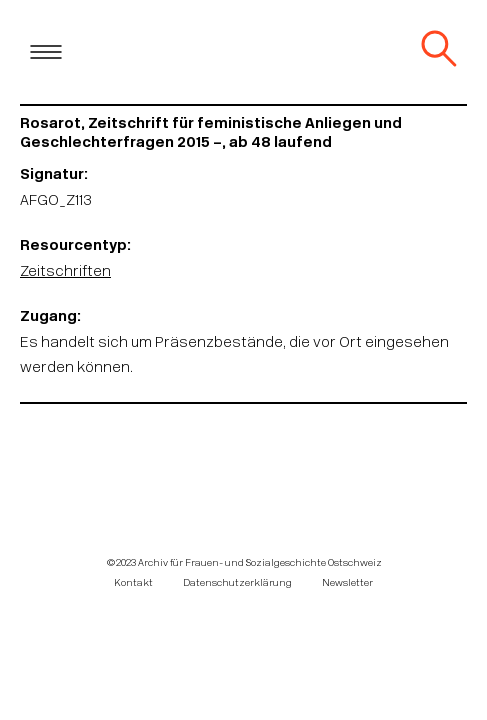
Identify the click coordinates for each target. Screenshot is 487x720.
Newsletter (347, 583)
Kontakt (133, 583)
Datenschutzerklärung (237, 583)
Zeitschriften (65, 272)
